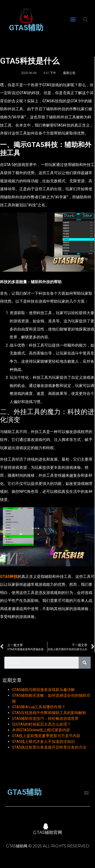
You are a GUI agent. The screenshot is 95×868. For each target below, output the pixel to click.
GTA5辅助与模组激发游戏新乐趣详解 (43, 690)
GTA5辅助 (26, 28)
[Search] (85, 663)
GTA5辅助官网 (48, 832)
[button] (73, 19)
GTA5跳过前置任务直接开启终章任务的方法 (49, 747)
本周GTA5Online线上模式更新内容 (41, 730)
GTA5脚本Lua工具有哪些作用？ (39, 707)
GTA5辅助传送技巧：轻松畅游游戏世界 (45, 718)
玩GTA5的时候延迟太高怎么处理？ (41, 724)
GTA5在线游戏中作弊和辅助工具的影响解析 (49, 713)
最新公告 (69, 73)
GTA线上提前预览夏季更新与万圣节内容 (46, 736)
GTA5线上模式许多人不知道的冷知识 (43, 742)
